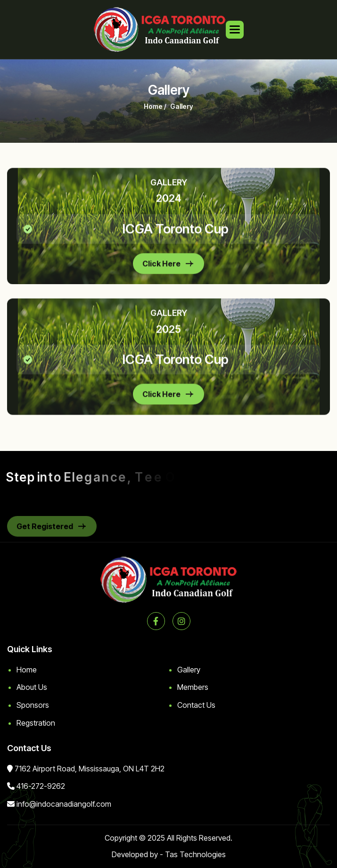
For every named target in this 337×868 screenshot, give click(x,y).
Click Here (161, 270)
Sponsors (33, 705)
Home (27, 670)
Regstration (36, 723)
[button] (235, 30)
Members (193, 687)
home (153, 110)
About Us (32, 687)
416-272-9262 (41, 786)
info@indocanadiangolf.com (64, 804)
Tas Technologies (195, 854)
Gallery (189, 670)
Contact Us (196, 705)
